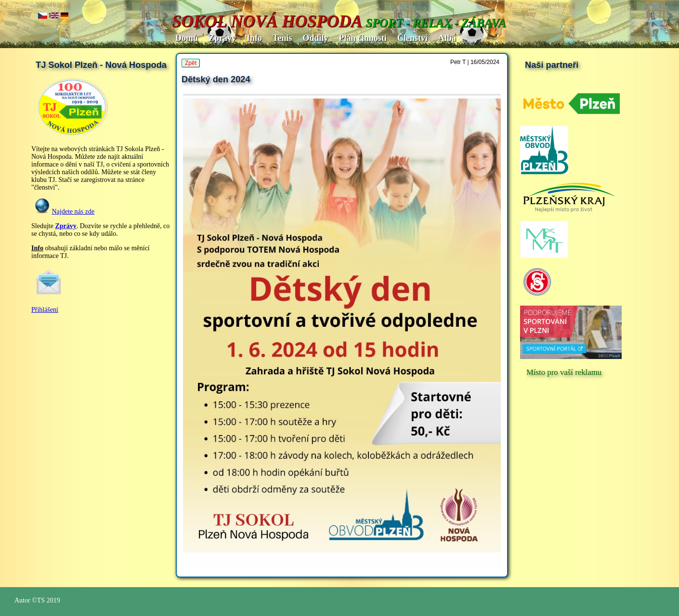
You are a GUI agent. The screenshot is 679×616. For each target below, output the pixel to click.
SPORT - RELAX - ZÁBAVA (436, 23)
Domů (187, 38)
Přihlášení (45, 310)
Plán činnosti (363, 38)
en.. (54, 16)
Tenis (282, 38)
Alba (447, 38)
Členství (412, 38)
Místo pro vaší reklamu (564, 372)
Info (254, 38)
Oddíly (315, 38)
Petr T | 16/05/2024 (475, 62)
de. (65, 16)
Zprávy (222, 38)
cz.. (43, 16)
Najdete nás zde (73, 212)
